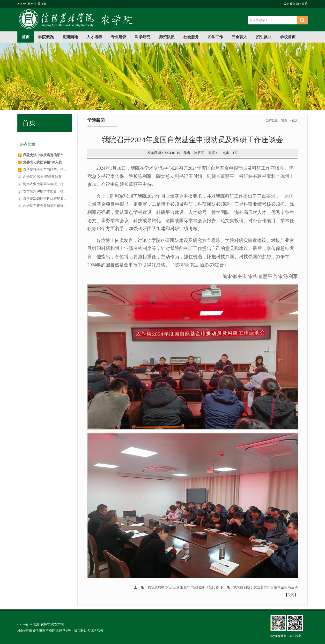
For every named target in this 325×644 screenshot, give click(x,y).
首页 (26, 37)
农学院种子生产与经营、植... (45, 170)
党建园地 (70, 37)
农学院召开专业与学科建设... (45, 206)
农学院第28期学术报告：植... (45, 191)
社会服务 (191, 37)
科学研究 (143, 37)
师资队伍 (167, 37)
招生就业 (264, 37)
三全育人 (239, 37)
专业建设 (118, 37)
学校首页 (288, 37)
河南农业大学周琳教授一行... (45, 184)
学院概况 (46, 37)
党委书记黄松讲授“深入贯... (44, 162)
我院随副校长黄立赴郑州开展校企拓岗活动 (266, 587)
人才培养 (94, 37)
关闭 (291, 595)
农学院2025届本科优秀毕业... (45, 199)
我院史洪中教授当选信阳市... (45, 155)
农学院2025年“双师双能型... (44, 177)
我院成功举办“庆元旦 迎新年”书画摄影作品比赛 (183, 587)
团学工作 (215, 37)
